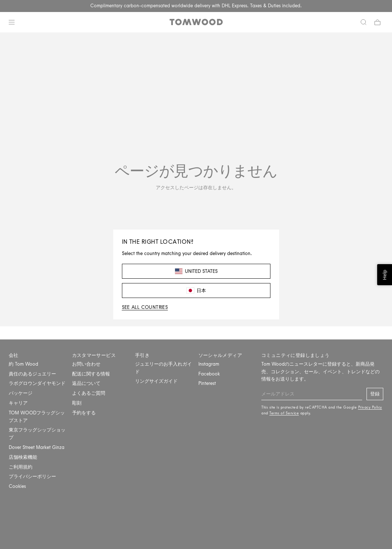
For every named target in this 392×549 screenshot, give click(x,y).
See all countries (145, 307)
